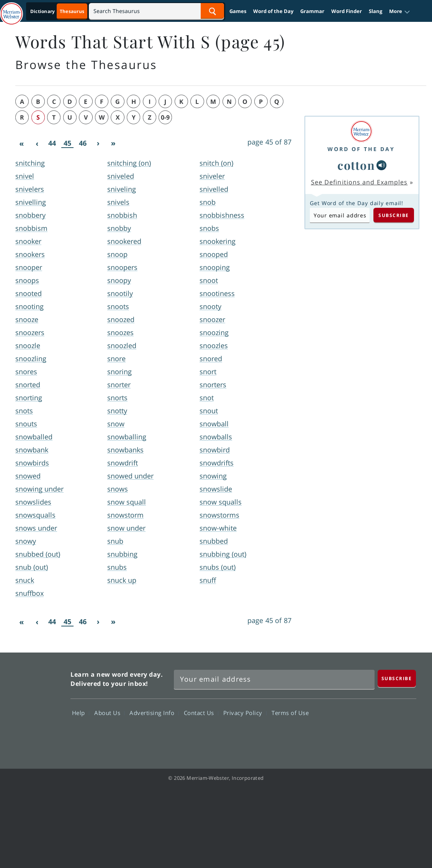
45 (67, 143)
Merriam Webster (31, 706)
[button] (400, 12)
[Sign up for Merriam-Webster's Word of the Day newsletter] (274, 679)
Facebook (319, 735)
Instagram (402, 735)
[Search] (156, 11)
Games (238, 11)
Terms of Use (290, 713)
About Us (109, 713)
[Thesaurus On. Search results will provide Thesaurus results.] (58, 11)
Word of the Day (273, 11)
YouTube (374, 735)
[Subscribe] (397, 678)
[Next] (98, 143)
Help (81, 713)
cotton (356, 165)
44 (52, 143)
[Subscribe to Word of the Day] (340, 215)
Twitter (346, 735)
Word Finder (347, 11)
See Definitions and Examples (359, 182)
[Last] (113, 143)
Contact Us (201, 713)
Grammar (312, 11)
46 (83, 143)
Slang (376, 11)
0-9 (165, 117)
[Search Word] (212, 11)
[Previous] (37, 143)
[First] (21, 143)
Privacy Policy (245, 713)
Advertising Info (154, 713)
